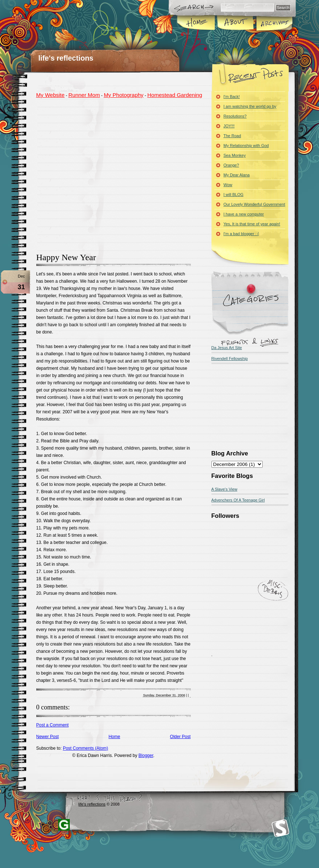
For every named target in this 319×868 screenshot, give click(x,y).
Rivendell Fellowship (230, 359)
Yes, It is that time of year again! (252, 224)
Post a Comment (53, 725)
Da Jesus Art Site (227, 348)
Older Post (180, 737)
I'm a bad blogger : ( (241, 234)
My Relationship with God (246, 146)
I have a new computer (244, 214)
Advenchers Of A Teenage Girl (238, 500)
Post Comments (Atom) (86, 748)
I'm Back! (232, 97)
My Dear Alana (237, 175)
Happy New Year (66, 257)
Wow (228, 185)
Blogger (146, 756)
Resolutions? (235, 116)
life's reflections (66, 58)
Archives (274, 23)
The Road (232, 136)
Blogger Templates (64, 825)
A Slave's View (225, 489)
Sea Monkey (235, 155)
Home (196, 23)
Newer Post (48, 737)
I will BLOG (233, 195)
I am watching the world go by (250, 106)
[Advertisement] (79, 174)
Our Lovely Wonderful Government (254, 204)
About (235, 23)
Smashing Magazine (280, 828)
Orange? (231, 165)
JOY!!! (229, 126)
